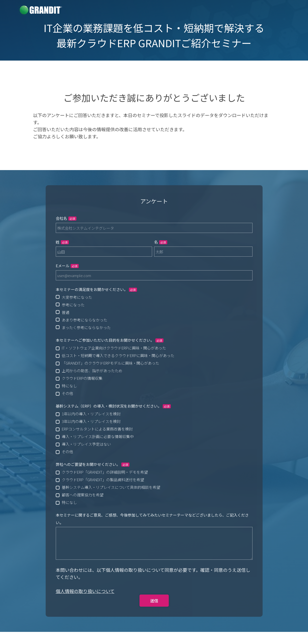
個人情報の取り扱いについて (85, 591)
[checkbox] (154, 312)
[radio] (154, 297)
